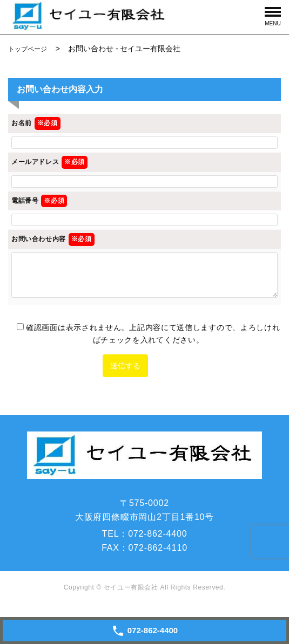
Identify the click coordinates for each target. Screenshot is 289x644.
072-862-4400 (157, 534)
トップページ (28, 49)
